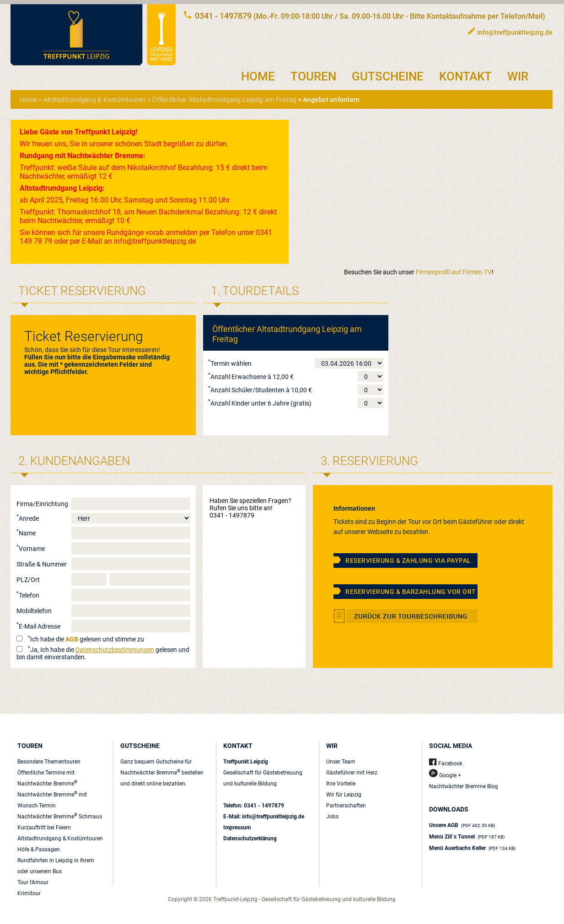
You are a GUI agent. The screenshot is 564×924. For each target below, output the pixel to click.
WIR (518, 76)
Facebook (446, 764)
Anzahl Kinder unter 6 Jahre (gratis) (260, 403)
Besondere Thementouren (49, 762)
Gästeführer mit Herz (352, 773)
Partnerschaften (346, 806)
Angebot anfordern (331, 100)
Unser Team (341, 762)
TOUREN (313, 76)
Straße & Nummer (42, 564)
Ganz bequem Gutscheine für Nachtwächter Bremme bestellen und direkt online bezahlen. (162, 773)
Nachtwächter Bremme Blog (464, 786)
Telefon (28, 595)
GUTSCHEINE (388, 76)
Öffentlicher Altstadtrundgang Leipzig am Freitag (224, 100)
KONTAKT (465, 76)
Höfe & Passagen (39, 849)
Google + (445, 775)
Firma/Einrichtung (42, 504)
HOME (258, 76)
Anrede (28, 518)
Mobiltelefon (34, 611)
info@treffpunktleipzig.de (515, 32)
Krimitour (29, 893)
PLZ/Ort (28, 580)
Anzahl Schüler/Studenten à (260, 390)
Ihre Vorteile (341, 784)
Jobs (332, 817)
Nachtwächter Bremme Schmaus (60, 817)
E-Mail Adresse (38, 626)
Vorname (31, 549)
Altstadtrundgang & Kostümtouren (95, 100)
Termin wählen (230, 363)
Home (28, 100)
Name (26, 533)
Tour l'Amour (33, 882)
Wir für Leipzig (344, 795)
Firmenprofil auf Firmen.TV (454, 272)
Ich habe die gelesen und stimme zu (86, 639)
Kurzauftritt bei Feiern (44, 828)
